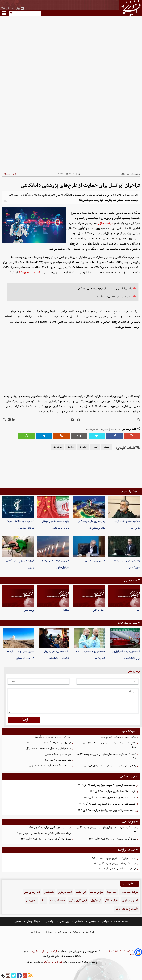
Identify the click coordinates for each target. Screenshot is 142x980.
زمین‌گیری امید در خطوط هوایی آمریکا (53, 737)
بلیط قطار (49, 892)
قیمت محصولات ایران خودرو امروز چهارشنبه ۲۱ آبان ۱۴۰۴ (106, 810)
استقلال (66, 610)
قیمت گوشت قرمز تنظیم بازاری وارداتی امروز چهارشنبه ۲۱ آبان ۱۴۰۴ (107, 756)
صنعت (71, 447)
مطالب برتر (130, 580)
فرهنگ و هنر (33, 921)
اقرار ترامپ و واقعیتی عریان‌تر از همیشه (118, 869)
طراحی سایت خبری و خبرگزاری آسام (120, 953)
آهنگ (43, 901)
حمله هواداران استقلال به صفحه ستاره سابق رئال (49, 748)
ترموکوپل (96, 901)
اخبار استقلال (111, 901)
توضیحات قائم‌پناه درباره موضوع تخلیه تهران (50, 766)
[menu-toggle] (4, 13)
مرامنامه (77, 932)
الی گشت (81, 892)
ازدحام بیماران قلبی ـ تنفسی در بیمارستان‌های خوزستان (110, 766)
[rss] (31, 976)
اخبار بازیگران (65, 892)
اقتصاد (107, 447)
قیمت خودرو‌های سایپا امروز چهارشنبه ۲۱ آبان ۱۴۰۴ (109, 798)
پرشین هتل (31, 901)
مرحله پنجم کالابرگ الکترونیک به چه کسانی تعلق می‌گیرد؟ (44, 833)
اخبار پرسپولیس (130, 901)
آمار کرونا (112, 892)
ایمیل (95, 447)
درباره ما (90, 932)
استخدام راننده (58, 901)
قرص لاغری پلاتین (78, 901)
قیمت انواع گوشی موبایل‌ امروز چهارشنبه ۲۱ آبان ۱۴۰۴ (46, 839)
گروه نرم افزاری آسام (53, 962)
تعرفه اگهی (35, 932)
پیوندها (49, 932)
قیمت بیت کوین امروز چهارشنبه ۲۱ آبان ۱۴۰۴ (50, 827)
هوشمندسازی (105, 223)
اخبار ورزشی (99, 610)
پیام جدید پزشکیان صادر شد (58, 760)
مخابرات (58, 447)
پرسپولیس (29, 610)
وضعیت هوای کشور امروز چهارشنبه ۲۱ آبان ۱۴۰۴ (113, 858)
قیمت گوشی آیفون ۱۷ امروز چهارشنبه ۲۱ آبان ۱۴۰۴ (113, 839)
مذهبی (18, 921)
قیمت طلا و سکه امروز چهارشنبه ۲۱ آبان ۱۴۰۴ (112, 791)
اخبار (138, 610)
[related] (6, 201)
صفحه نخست (121, 921)
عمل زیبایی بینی (32, 892)
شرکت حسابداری (129, 892)
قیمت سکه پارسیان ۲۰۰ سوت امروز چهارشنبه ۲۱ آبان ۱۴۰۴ (107, 785)
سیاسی (105, 921)
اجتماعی (50, 921)
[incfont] (79, 420)
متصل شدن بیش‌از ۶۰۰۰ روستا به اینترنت (113, 297)
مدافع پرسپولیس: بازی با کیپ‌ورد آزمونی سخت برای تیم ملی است (108, 745)
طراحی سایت (96, 892)
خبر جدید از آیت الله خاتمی (58, 754)
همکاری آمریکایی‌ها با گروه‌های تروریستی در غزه (49, 743)
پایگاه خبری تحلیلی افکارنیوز (44, 951)
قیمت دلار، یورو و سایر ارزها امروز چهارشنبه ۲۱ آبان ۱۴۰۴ (107, 804)
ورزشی (92, 921)
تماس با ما (63, 932)
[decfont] (73, 420)
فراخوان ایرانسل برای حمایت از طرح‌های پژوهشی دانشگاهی (105, 289)
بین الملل (64, 921)
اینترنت (83, 447)
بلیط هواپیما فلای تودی (126, 909)
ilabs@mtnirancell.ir (31, 273)
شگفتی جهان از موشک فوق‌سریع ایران (119, 737)
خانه (15, 174)
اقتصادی (6, 174)
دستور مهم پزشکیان (95, 561)
